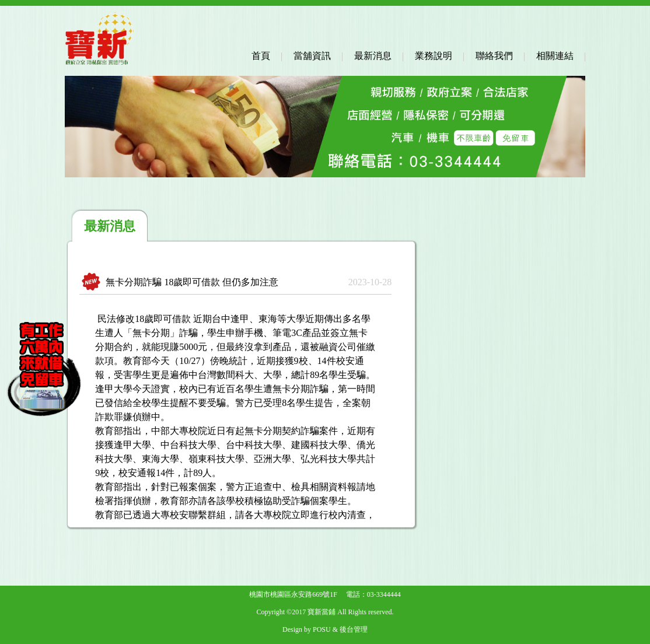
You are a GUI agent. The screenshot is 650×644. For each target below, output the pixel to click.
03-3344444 (384, 594)
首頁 (261, 56)
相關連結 (555, 56)
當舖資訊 (312, 56)
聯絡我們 (494, 56)
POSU (322, 629)
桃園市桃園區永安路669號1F (293, 594)
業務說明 (434, 56)
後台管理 (354, 629)
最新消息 (373, 56)
